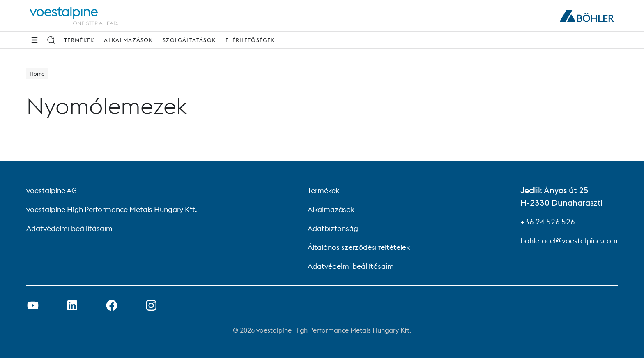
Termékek (79, 40)
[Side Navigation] (34, 40)
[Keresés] (51, 40)
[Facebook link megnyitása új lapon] (112, 305)
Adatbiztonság (335, 228)
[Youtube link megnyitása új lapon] (33, 305)
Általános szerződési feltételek (363, 247)
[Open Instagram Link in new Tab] (151, 305)
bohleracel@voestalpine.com (564, 240)
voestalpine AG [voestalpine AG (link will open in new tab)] (54, 190)
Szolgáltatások (189, 40)
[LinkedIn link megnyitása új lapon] (72, 305)
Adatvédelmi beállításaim (74, 228)
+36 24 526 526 (540, 221)
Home (39, 75)
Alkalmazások (128, 40)
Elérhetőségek (250, 40)
